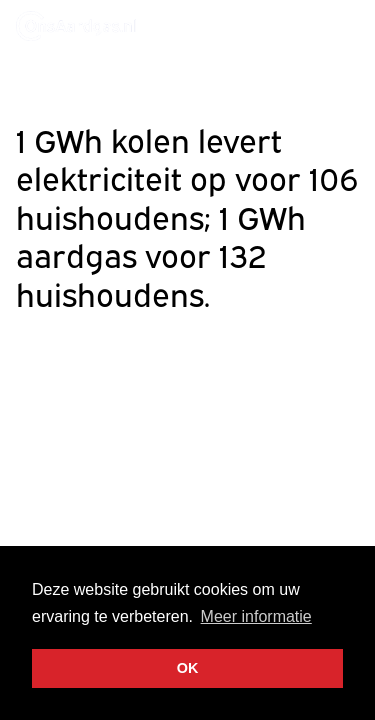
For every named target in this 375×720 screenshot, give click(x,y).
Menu (341, 25)
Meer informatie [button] (256, 616)
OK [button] (188, 668)
